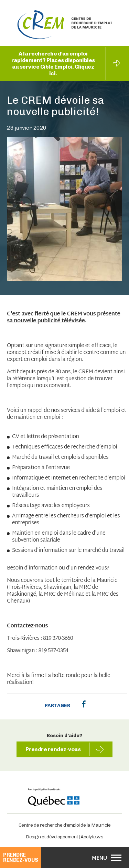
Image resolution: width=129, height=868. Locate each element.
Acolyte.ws (92, 837)
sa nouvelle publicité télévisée (46, 321)
